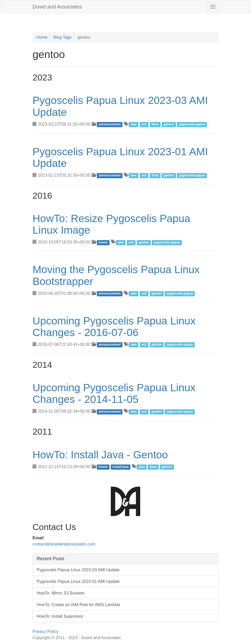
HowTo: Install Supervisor (60, 616)
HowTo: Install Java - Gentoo (100, 455)
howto (103, 242)
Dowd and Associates (57, 7)
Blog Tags (62, 37)
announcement (110, 125)
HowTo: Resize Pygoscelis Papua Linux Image (111, 224)
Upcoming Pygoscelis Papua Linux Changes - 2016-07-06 (114, 327)
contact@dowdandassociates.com (64, 544)
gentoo (169, 125)
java (142, 467)
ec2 (144, 125)
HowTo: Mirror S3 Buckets (61, 593)
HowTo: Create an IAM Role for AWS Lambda (78, 605)
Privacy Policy (45, 631)
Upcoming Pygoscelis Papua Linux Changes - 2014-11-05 (114, 393)
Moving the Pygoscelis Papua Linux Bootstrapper (116, 275)
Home (42, 37)
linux (155, 125)
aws (134, 125)
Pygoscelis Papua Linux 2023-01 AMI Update (120, 157)
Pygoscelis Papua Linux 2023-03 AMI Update (120, 106)
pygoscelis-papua (192, 125)
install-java (121, 467)
